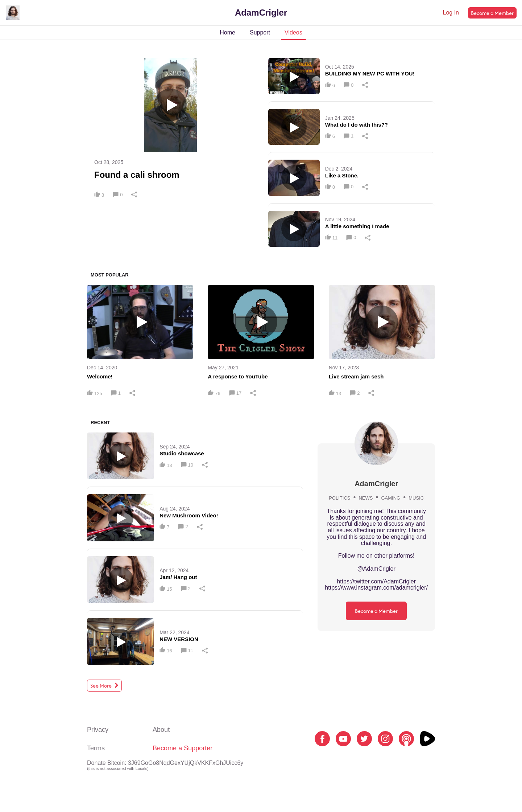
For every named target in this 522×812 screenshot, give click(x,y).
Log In (451, 13)
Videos (293, 32)
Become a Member (492, 13)
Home (227, 32)
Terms (96, 748)
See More (104, 686)
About (161, 730)
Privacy (98, 730)
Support (260, 32)
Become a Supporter (183, 748)
